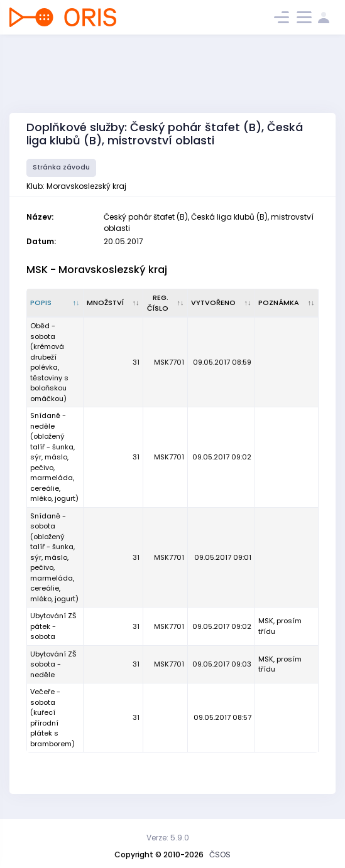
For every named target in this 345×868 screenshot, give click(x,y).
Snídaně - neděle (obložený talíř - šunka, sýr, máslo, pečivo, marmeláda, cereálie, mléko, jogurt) (54, 457)
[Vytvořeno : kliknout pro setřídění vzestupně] (222, 303)
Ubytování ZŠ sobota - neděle (53, 664)
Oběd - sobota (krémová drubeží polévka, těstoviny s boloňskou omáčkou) (49, 362)
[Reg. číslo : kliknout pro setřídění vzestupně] (166, 303)
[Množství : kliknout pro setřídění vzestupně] (113, 303)
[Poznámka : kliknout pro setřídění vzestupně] (287, 303)
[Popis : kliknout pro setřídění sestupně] (55, 303)
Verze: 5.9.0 (168, 838)
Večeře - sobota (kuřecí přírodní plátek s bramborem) (52, 718)
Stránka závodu (61, 167)
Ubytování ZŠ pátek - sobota (53, 626)
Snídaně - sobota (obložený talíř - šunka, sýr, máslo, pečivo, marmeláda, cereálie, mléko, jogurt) (54, 557)
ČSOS (220, 855)
